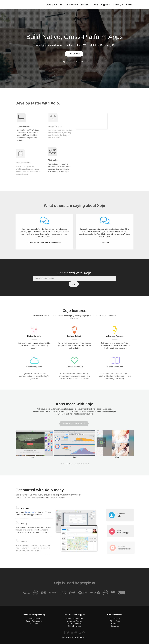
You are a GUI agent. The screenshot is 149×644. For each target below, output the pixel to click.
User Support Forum (75, 624)
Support (105, 5)
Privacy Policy (115, 621)
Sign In (129, 5)
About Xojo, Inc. (115, 619)
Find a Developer (74, 626)
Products (86, 5)
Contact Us (115, 626)
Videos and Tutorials (75, 621)
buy (62, 5)
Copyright (115, 624)
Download (52, 5)
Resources (72, 5)
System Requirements (34, 621)
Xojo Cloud (34, 624)
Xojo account (29, 514)
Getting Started (34, 619)
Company (118, 5)
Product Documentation (74, 619)
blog (96, 5)
